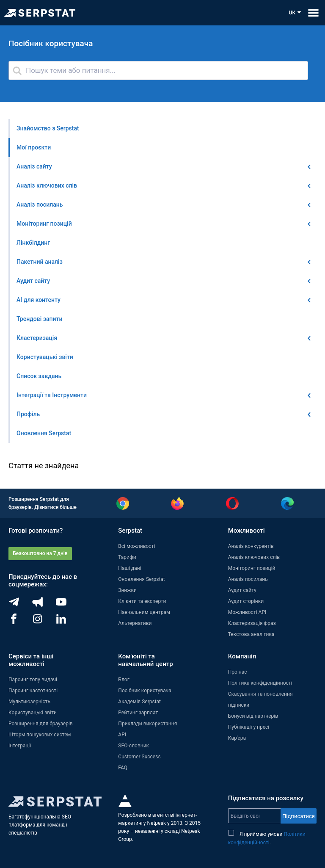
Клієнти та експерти (142, 601)
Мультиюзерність (29, 702)
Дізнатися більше (55, 507)
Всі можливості (136, 546)
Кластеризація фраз (252, 623)
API (122, 735)
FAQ (123, 768)
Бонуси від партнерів (253, 716)
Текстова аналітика (251, 634)
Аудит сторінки (246, 601)
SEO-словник (134, 746)
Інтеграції (20, 746)
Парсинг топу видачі (33, 680)
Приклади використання (147, 724)
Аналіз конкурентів (251, 546)
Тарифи (127, 557)
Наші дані (129, 568)
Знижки (127, 590)
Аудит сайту (242, 590)
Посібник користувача (145, 691)
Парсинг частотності (33, 691)
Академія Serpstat (139, 702)
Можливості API (247, 612)
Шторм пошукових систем (40, 735)
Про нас (238, 672)
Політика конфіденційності (260, 683)
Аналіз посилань (248, 579)
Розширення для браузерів (41, 724)
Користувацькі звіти (33, 713)
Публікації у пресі (249, 727)
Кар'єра (237, 738)
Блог (124, 680)
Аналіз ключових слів (254, 557)
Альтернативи (135, 623)
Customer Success (139, 757)
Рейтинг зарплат (138, 713)
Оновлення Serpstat (141, 579)
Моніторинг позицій (252, 568)
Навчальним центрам (144, 612)
